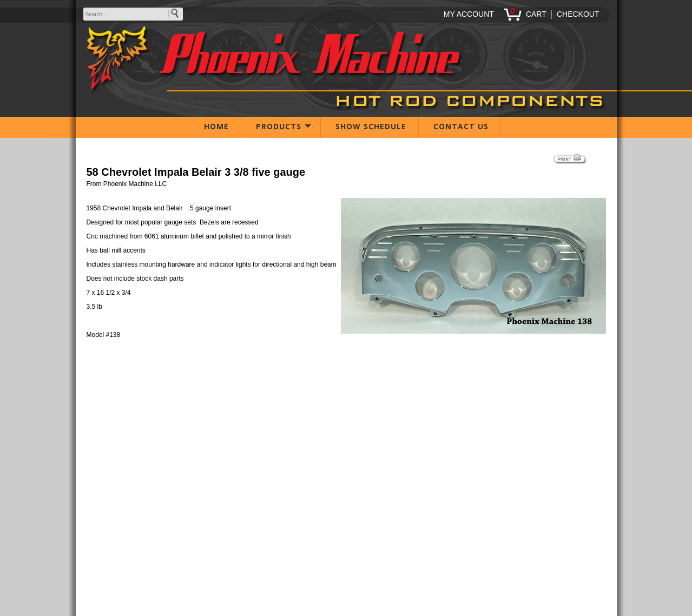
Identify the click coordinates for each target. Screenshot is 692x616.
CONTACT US (461, 126)
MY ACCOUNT (469, 14)
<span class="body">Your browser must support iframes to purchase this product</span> (346, 396)
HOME (216, 126)
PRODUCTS (279, 126)
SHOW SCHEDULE (371, 126)
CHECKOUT (578, 14)
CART (536, 14)
